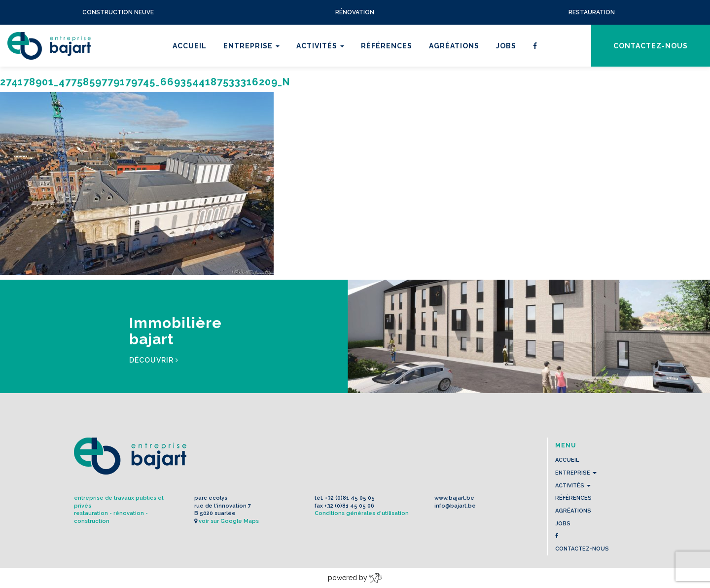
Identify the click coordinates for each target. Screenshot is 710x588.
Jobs (506, 46)
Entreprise (251, 46)
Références (387, 46)
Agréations (454, 46)
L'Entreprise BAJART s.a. (49, 46)
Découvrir (154, 360)
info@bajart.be (455, 506)
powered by (355, 578)
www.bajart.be (454, 498)
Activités (320, 46)
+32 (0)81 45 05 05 (350, 498)
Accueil (190, 46)
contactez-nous (651, 46)
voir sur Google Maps (229, 521)
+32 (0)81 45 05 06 (349, 506)
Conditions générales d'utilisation (362, 513)
